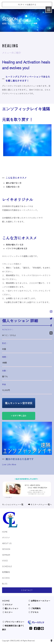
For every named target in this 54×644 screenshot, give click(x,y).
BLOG (5, 584)
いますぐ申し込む (19, 416)
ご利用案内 (34, 608)
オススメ (6, 537)
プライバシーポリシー (13, 622)
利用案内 (6, 572)
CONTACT (27, 590)
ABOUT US (7, 543)
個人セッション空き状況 (19, 403)
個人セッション (10, 608)
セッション (12, 23)
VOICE (5, 561)
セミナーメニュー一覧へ (40, 504)
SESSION (6, 549)
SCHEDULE (7, 566)
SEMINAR (6, 555)
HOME (4, 23)
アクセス (33, 612)
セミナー (8, 612)
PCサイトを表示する (27, 5)
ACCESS (6, 578)
